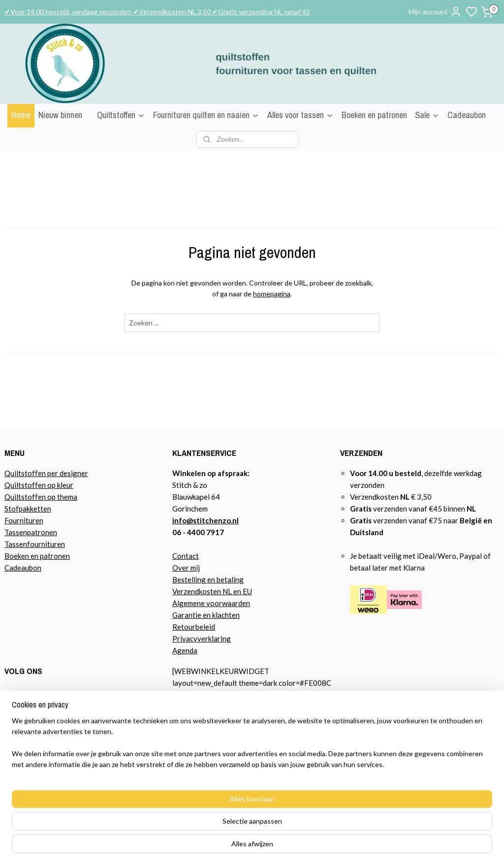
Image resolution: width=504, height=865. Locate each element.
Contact (186, 556)
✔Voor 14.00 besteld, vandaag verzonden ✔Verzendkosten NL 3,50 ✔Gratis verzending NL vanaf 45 (157, 12)
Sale (427, 115)
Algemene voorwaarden (211, 603)
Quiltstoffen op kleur (39, 485)
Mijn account (435, 12)
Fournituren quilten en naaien (206, 115)
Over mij (186, 568)
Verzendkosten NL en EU (212, 591)
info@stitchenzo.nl (205, 520)
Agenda (185, 650)
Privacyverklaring (202, 639)
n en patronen (47, 556)
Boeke (15, 556)
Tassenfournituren (35, 544)
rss (361, 847)
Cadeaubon (467, 115)
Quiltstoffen (121, 115)
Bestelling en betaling (208, 579)
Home (21, 115)
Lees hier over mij (33, 753)
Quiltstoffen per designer (46, 473)
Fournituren (24, 520)
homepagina (272, 294)
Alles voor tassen (300, 115)
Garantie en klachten (206, 615)
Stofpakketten (28, 509)
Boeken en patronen (374, 115)
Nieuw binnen (60, 115)
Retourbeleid (194, 627)
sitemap (343, 847)
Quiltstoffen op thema (41, 497)
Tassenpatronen (31, 532)
